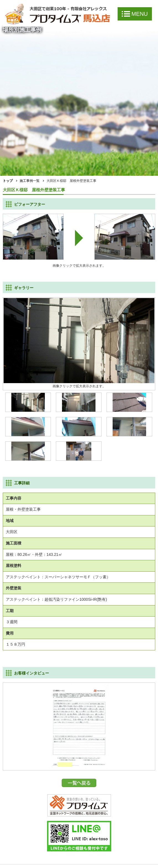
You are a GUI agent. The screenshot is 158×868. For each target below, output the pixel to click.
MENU (135, 14)
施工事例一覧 (30, 181)
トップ (8, 181)
